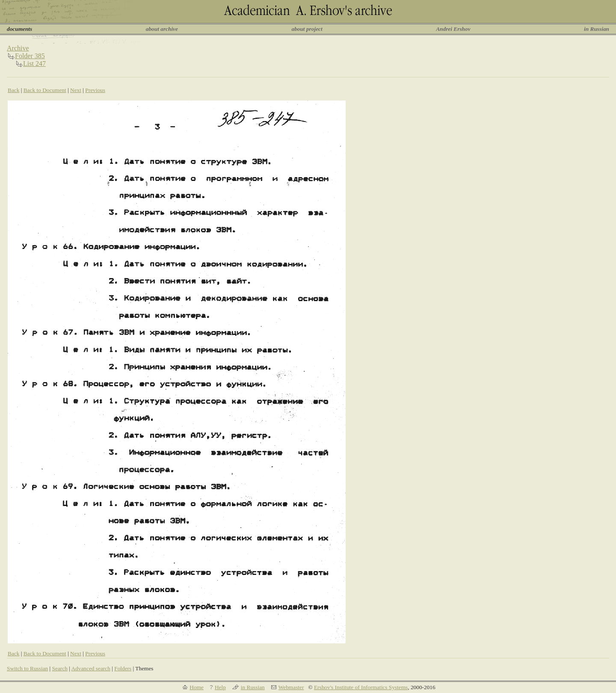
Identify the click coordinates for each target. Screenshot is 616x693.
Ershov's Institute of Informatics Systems (361, 687)
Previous (95, 90)
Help (220, 687)
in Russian (597, 29)
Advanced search (90, 668)
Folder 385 (30, 56)
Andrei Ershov (453, 29)
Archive (18, 48)
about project (307, 29)
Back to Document (45, 90)
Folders (123, 668)
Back (13, 90)
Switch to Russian (27, 668)
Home (197, 687)
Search (60, 668)
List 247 (34, 64)
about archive (162, 29)
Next (76, 90)
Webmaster (291, 687)
